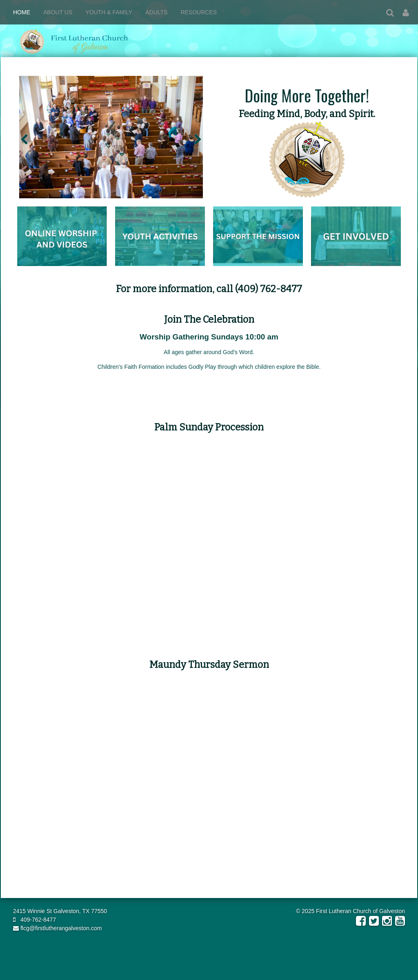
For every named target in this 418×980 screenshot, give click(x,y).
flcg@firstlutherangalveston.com (57, 928)
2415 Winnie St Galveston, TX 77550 (60, 911)
